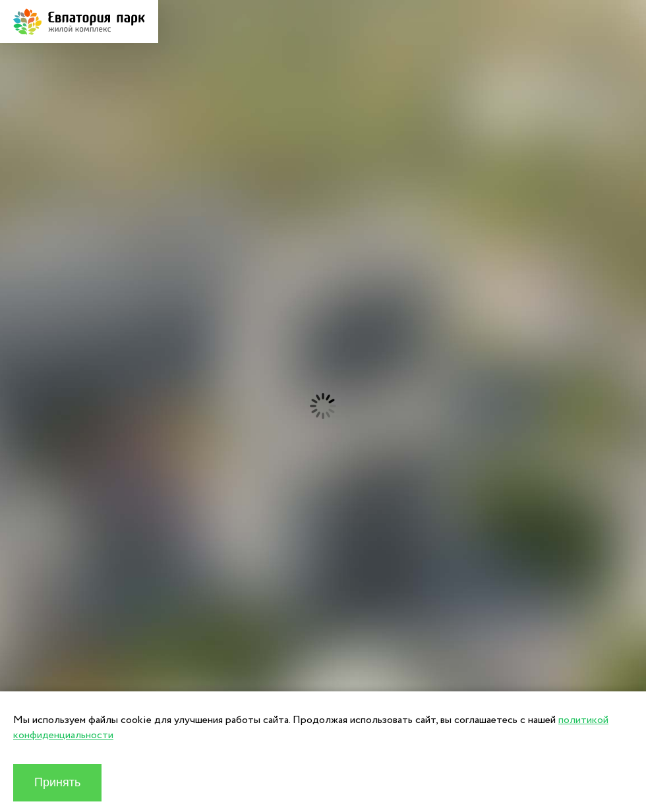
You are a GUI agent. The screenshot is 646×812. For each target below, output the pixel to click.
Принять (57, 782)
